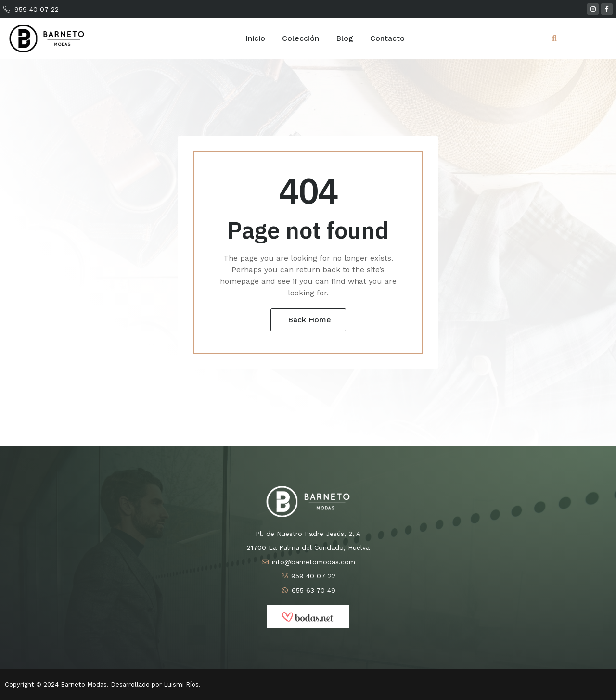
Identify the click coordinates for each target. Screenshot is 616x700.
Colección (301, 38)
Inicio (255, 38)
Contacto (387, 38)
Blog (345, 38)
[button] (554, 38)
